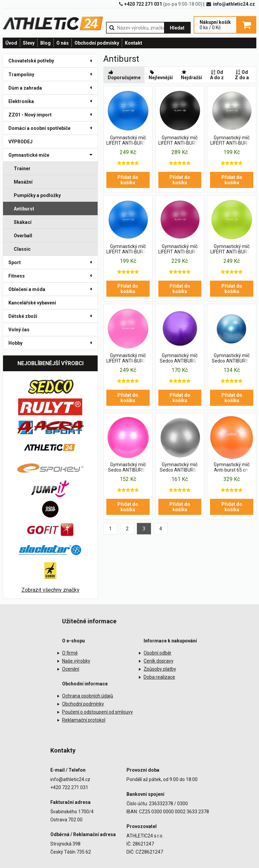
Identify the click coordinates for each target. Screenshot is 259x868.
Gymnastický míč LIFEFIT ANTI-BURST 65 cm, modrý (128, 141)
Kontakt (134, 43)
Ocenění (71, 669)
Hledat (177, 28)
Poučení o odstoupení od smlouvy (97, 712)
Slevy (29, 43)
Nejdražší (191, 75)
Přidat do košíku (128, 180)
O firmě (70, 653)
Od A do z (217, 75)
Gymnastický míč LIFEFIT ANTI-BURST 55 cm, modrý (128, 249)
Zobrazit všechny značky (50, 590)
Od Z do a (242, 75)
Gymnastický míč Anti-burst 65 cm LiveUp (232, 468)
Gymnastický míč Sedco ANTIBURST (180, 358)
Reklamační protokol (84, 720)
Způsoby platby (160, 669)
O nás (63, 43)
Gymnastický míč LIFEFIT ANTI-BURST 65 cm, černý (180, 141)
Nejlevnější (161, 75)
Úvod (11, 43)
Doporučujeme (124, 75)
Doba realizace (159, 677)
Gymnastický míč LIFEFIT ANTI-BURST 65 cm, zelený (232, 249)
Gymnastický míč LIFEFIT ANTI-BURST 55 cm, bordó (180, 249)
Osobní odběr (158, 653)
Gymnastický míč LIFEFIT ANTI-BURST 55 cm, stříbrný (232, 141)
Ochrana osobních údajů (88, 696)
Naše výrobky (76, 661)
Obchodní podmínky (97, 43)
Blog (45, 43)
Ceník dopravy (159, 661)
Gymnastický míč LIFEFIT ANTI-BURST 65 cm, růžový (128, 358)
